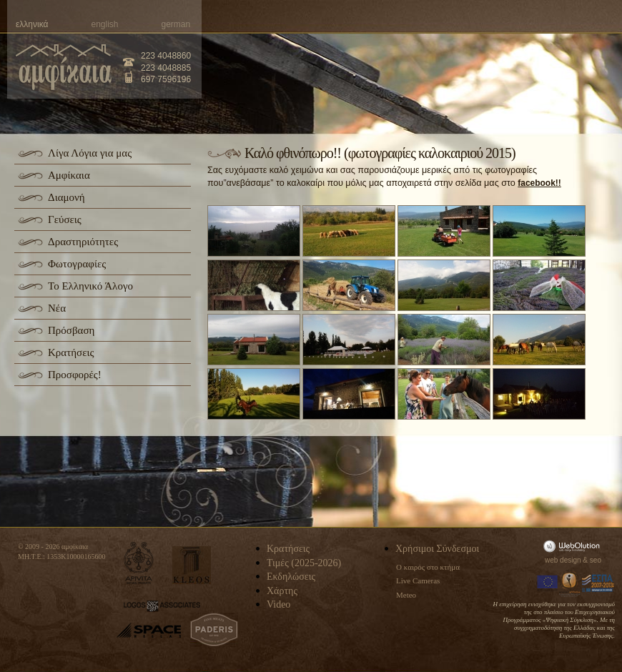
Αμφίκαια (69, 175)
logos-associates (162, 606)
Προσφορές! (75, 375)
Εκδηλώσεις (291, 577)
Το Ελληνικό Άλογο (90, 286)
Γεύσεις (65, 219)
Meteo (406, 595)
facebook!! (539, 183)
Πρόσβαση (71, 330)
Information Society (571, 583)
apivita (139, 563)
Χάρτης (282, 591)
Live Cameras (418, 580)
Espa (598, 583)
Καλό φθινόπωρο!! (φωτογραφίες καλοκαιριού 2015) (380, 153)
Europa (548, 583)
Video (278, 604)
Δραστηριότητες (83, 242)
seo (596, 560)
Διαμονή (66, 197)
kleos (192, 565)
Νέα (57, 308)
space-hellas (149, 630)
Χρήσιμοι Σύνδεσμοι (437, 549)
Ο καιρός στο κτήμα (428, 567)
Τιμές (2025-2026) (304, 563)
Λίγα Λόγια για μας (90, 153)
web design (563, 560)
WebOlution (574, 546)
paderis (214, 630)
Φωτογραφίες (77, 264)
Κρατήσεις (71, 352)
